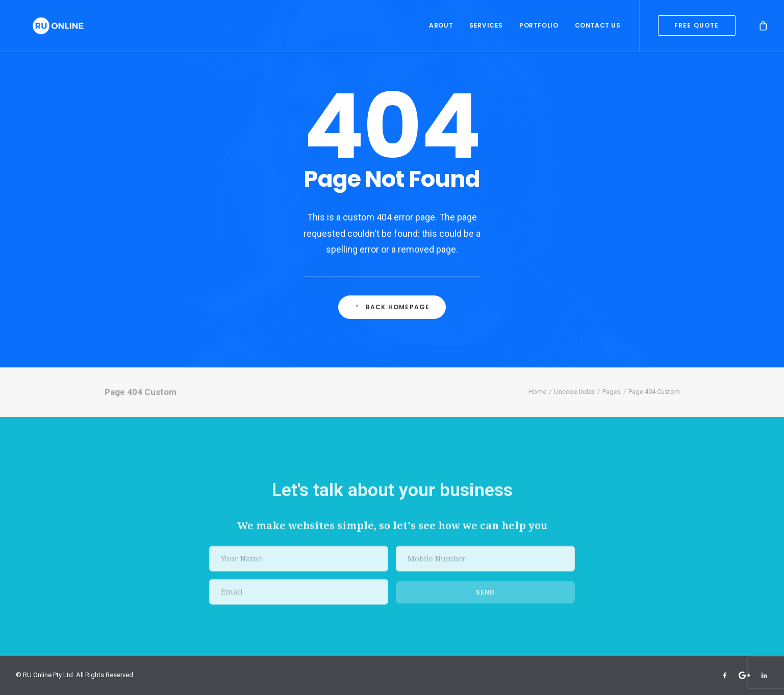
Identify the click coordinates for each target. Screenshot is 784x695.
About (441, 28)
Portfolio (539, 28)
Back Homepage (392, 307)
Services (486, 28)
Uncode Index (574, 392)
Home (537, 392)
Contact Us (598, 28)
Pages (612, 392)
